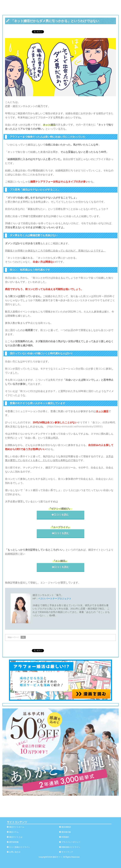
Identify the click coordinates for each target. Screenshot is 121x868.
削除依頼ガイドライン (71, 847)
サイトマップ (67, 852)
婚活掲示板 (66, 832)
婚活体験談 (66, 827)
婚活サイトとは (16, 837)
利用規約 (65, 837)
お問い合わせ (15, 852)
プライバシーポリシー (71, 842)
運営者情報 (14, 842)
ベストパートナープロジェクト (55, 598)
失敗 (23, 637)
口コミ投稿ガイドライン (20, 847)
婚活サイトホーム (17, 827)
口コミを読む (61, 515)
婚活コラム (14, 832)
